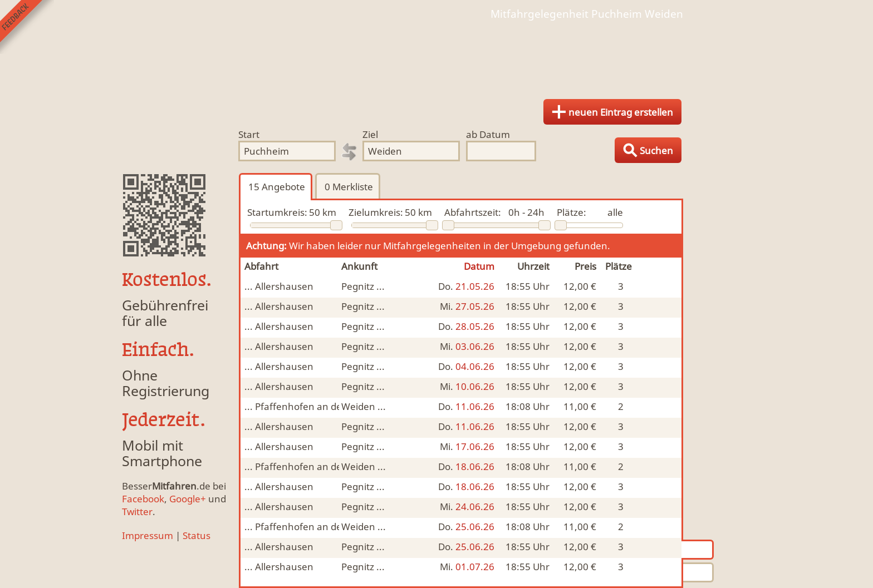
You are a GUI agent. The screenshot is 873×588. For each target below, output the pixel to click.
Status (197, 535)
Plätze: (572, 212)
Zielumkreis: (376, 212)
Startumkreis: (277, 212)
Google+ (188, 499)
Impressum (148, 535)
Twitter (137, 512)
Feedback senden (27, 27)
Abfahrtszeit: (473, 212)
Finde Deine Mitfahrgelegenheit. (436, 56)
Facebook (143, 499)
